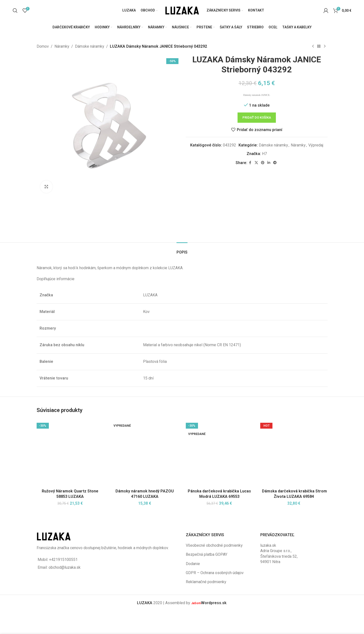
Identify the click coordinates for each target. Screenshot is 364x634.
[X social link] (256, 163)
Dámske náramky (90, 46)
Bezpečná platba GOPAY (207, 554)
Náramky (62, 46)
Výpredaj (316, 145)
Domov (43, 46)
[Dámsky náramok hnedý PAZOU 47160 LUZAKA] (145, 453)
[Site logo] (182, 10)
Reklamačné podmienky (206, 582)
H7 (264, 154)
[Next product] (325, 46)
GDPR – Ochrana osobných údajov (215, 573)
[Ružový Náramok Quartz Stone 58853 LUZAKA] (70, 453)
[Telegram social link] (275, 163)
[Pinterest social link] (262, 163)
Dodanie (193, 564)
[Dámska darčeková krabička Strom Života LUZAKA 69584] (294, 453)
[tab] (182, 250)
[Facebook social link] (250, 163)
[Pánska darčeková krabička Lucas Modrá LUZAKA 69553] (219, 453)
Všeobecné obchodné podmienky (214, 545)
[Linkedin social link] (269, 163)
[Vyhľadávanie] (15, 11)
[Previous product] (313, 46)
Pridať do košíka (257, 117)
